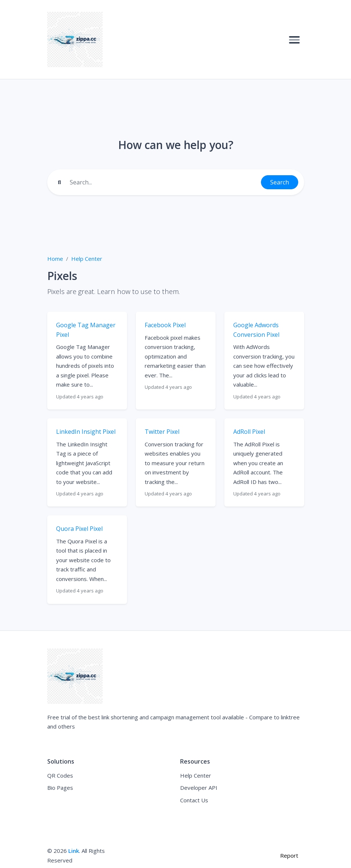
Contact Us (194, 800)
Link (74, 851)
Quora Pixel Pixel (79, 529)
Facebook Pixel (165, 325)
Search (280, 182)
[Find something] (163, 182)
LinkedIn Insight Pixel (86, 432)
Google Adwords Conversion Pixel (256, 330)
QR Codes (60, 775)
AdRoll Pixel (249, 432)
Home (55, 259)
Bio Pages (60, 788)
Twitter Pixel (162, 432)
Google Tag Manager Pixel (86, 330)
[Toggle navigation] (294, 39)
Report (289, 855)
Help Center (87, 259)
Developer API (199, 788)
